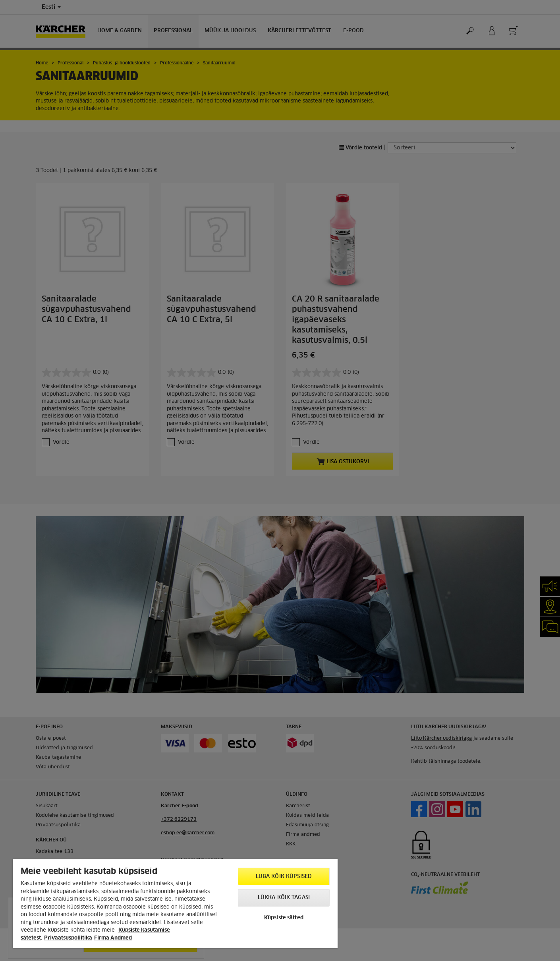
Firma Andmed (113, 938)
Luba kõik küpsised (284, 877)
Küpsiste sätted (284, 918)
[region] (175, 904)
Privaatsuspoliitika (68, 938)
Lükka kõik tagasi (284, 898)
